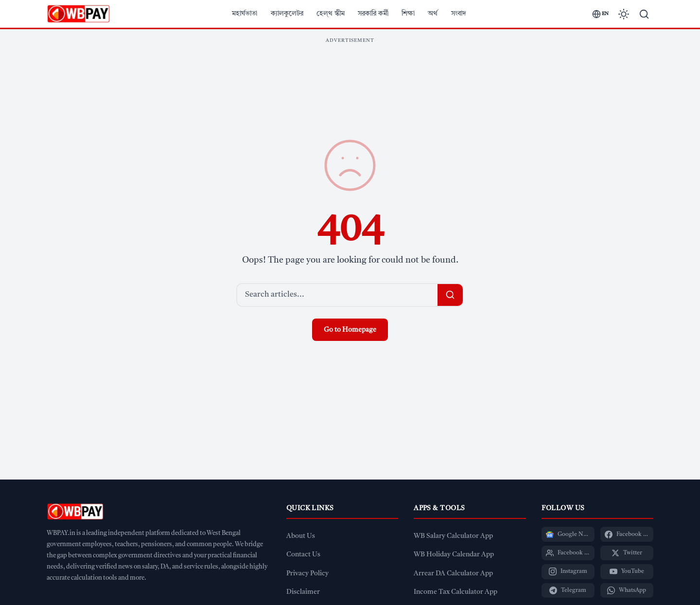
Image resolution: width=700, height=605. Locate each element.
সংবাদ (459, 14)
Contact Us (303, 555)
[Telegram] (568, 590)
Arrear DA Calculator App (453, 574)
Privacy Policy (307, 574)
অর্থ (433, 14)
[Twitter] (627, 553)
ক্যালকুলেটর (287, 14)
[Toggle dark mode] (624, 14)
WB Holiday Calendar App (454, 555)
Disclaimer (303, 592)
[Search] (644, 14)
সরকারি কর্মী (373, 14)
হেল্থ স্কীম (331, 14)
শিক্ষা (408, 14)
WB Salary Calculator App (453, 536)
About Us (301, 536)
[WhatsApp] (627, 590)
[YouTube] (627, 571)
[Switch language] (600, 14)
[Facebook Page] (627, 534)
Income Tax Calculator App (455, 592)
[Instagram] (568, 571)
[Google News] (568, 534)
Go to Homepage (350, 330)
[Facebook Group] (568, 553)
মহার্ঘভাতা (245, 14)
